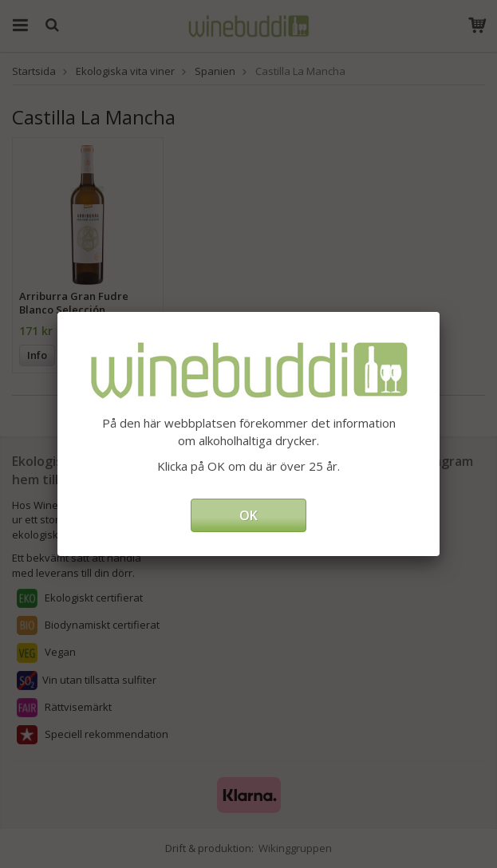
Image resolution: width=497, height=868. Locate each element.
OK (248, 515)
